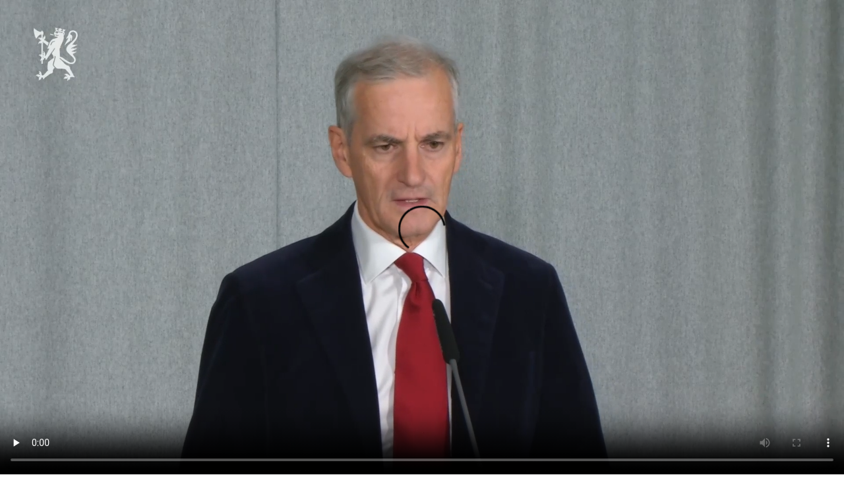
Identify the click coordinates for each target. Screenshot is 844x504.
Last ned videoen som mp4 (54, 489)
